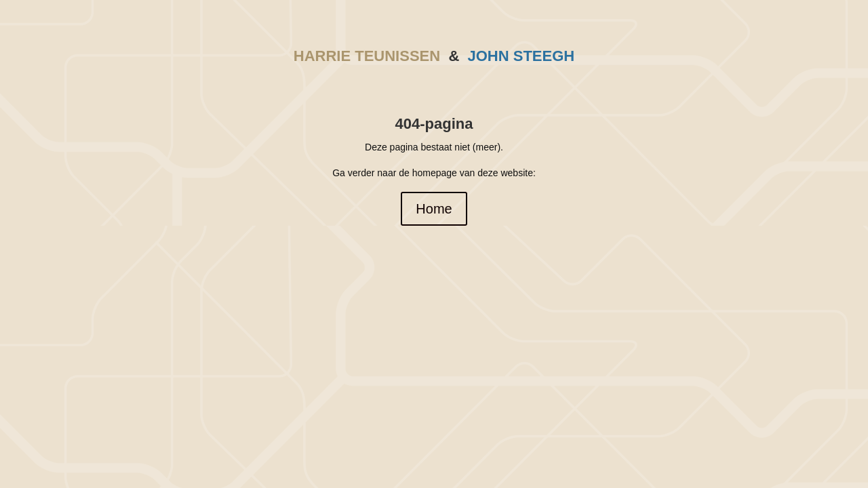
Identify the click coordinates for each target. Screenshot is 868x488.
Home (434, 209)
